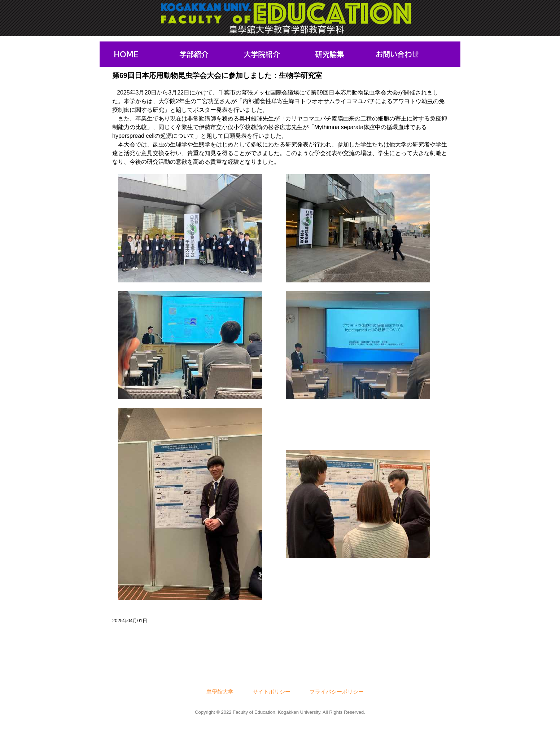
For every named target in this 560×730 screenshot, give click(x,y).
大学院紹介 (262, 54)
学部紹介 (194, 54)
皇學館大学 (220, 692)
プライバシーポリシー (337, 692)
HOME (126, 54)
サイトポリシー (272, 692)
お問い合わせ (398, 54)
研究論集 (330, 54)
